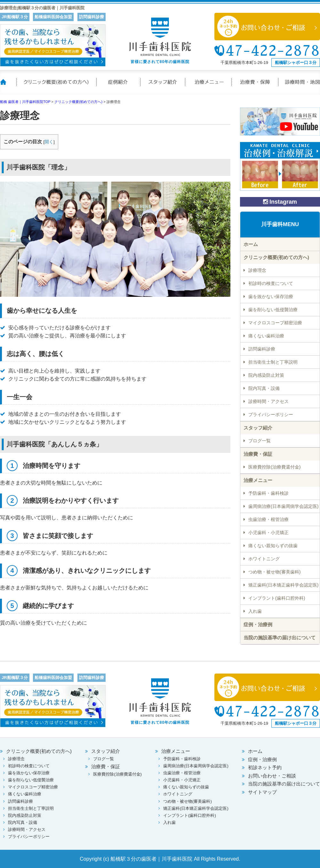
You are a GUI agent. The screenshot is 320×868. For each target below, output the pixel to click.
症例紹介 (118, 86)
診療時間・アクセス (268, 401)
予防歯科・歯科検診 (268, 493)
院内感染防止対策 (266, 375)
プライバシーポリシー (271, 414)
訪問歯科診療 (262, 349)
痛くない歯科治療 (266, 336)
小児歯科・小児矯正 (268, 533)
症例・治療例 (258, 624)
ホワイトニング (264, 559)
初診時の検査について (271, 283)
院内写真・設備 (264, 388)
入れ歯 (255, 611)
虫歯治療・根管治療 (268, 519)
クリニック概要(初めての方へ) (56, 86)
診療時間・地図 (299, 86)
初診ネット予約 (265, 767)
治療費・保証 (255, 86)
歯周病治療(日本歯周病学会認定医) (283, 506)
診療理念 (257, 270)
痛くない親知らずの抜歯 (273, 546)
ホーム (8, 86)
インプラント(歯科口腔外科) (277, 598)
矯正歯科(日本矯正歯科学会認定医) (283, 585)
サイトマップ (262, 792)
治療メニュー (209, 86)
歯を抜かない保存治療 (271, 296)
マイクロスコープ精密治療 (275, 323)
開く (49, 142)
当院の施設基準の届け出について (280, 638)
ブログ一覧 (260, 441)
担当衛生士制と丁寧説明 (273, 362)
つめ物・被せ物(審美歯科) (274, 572)
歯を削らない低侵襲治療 (273, 310)
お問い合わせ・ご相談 (272, 776)
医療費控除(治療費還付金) (274, 467)
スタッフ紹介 (163, 86)
